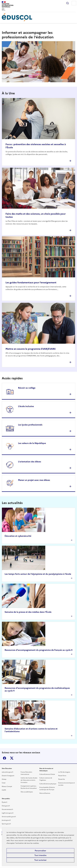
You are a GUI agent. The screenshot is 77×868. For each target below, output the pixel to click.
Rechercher (68, 3)
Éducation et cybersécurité (18, 536)
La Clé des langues (64, 772)
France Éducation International (26, 773)
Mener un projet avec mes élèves (34, 480)
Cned (4, 783)
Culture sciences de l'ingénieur (46, 779)
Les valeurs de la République (32, 443)
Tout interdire (40, 855)
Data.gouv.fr (6, 806)
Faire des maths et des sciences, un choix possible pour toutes (36, 215)
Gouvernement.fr (7, 809)
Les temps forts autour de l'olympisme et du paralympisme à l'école (38, 574)
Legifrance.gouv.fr (8, 813)
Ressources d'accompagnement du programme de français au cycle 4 (38, 650)
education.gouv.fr (8, 772)
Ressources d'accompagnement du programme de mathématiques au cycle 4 (37, 689)
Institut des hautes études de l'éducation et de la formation (29, 780)
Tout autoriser (40, 860)
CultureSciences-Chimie (47, 774)
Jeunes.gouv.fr (6, 820)
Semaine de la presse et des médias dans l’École (28, 612)
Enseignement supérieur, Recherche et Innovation (29, 787)
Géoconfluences (45, 793)
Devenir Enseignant (8, 776)
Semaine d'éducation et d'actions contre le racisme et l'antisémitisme (31, 730)
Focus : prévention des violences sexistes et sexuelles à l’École (36, 146)
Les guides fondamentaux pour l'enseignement (31, 283)
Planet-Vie (62, 779)
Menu (74, 3)
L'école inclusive (26, 406)
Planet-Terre (62, 776)
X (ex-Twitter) (12, 758)
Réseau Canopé (7, 786)
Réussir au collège (27, 388)
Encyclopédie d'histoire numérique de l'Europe (47, 788)
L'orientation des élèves (30, 462)
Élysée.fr (5, 802)
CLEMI (4, 790)
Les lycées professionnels (30, 425)
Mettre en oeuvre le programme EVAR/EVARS (31, 349)
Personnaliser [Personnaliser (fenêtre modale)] (40, 851)
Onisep (4, 779)
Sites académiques (27, 792)
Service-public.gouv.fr (9, 817)
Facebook (5, 758)
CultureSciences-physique (48, 784)
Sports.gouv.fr (6, 824)
